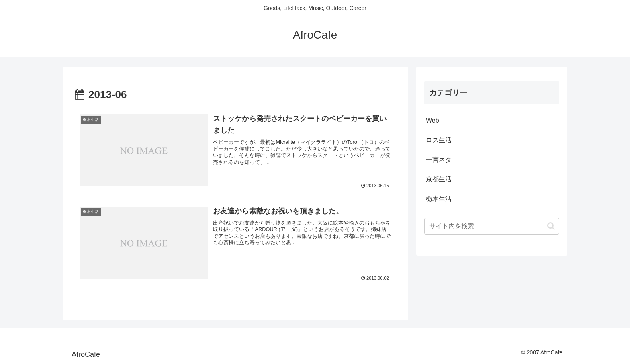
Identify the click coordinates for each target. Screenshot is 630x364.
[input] (492, 226)
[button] (551, 226)
